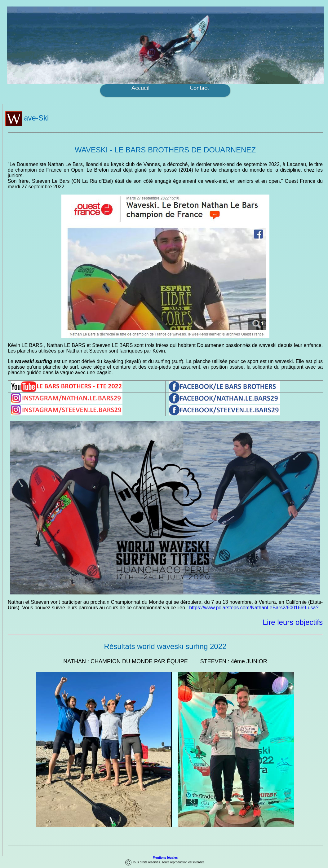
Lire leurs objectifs (293, 622)
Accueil (140, 88)
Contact (199, 88)
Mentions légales (165, 858)
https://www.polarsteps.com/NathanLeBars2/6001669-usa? (254, 608)
